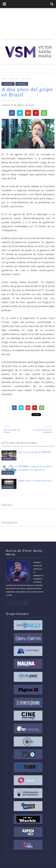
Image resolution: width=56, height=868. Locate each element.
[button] (52, 4)
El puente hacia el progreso (43, 431)
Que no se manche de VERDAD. (35, 452)
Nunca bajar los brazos (12, 431)
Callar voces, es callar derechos (35, 481)
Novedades (22, 84)
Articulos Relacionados (19, 443)
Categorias (8, 84)
